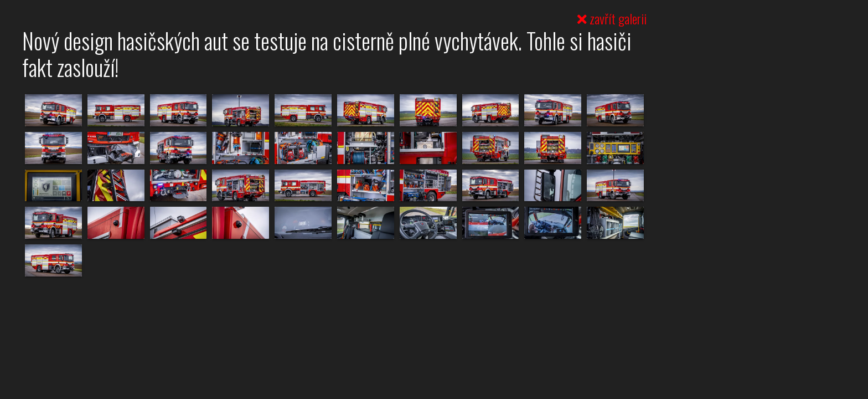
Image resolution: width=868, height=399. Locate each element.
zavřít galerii (612, 18)
